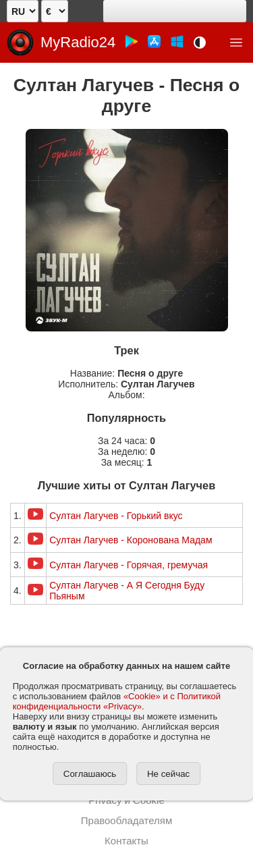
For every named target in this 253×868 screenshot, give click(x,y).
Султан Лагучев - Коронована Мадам (131, 540)
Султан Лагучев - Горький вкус (116, 516)
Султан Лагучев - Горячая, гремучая (129, 565)
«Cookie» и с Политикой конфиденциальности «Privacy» (117, 701)
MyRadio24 (78, 42)
